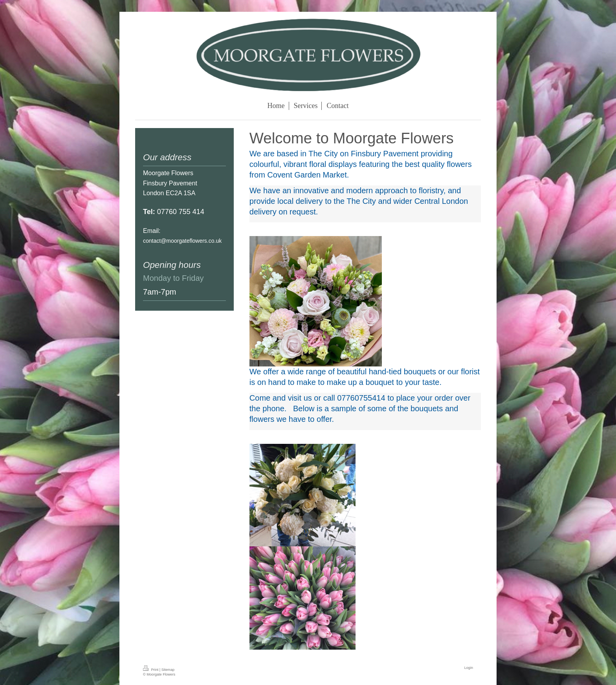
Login (469, 668)
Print (151, 670)
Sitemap (168, 670)
